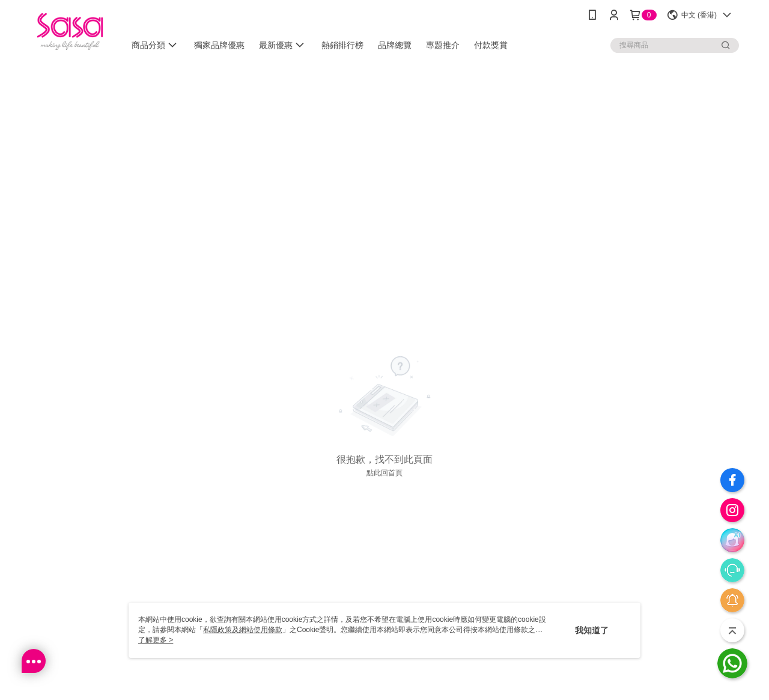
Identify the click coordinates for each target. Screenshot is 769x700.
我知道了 (592, 630)
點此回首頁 (384, 473)
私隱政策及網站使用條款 (243, 630)
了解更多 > (156, 640)
